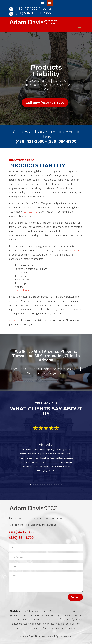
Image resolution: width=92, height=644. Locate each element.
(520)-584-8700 (21, 537)
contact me (75, 250)
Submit (75, 597)
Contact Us (15, 320)
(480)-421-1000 (21, 532)
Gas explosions (23, 290)
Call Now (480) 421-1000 (45, 103)
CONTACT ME (30, 212)
